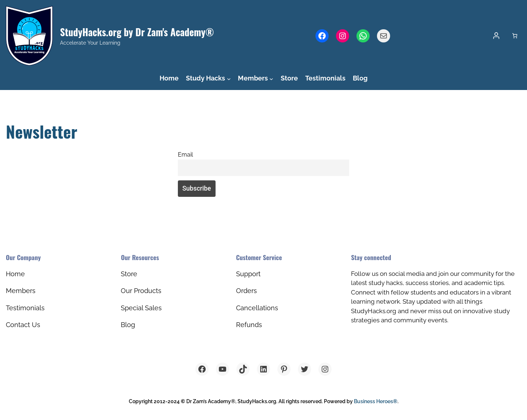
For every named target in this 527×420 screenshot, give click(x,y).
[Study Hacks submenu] (229, 78)
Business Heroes (376, 401)
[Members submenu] (271, 78)
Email (185, 155)
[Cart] (515, 36)
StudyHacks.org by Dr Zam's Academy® (137, 32)
